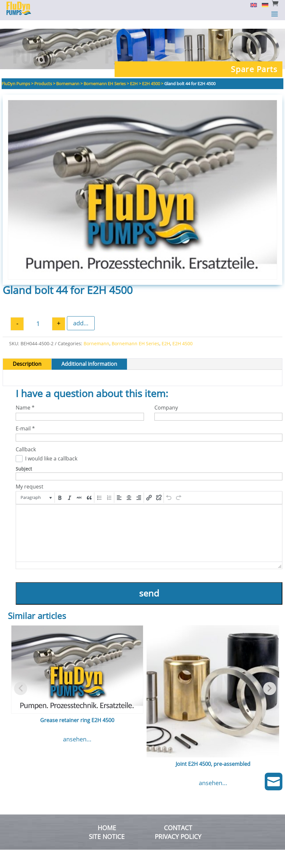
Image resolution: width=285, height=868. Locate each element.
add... (81, 315)
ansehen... (77, 731)
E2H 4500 (182, 335)
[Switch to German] (263, 5)
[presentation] (36, 489)
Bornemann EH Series (135, 335)
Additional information (89, 355)
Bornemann (96, 335)
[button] (36, 489)
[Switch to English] (251, 5)
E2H (166, 335)
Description (27, 355)
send (149, 585)
